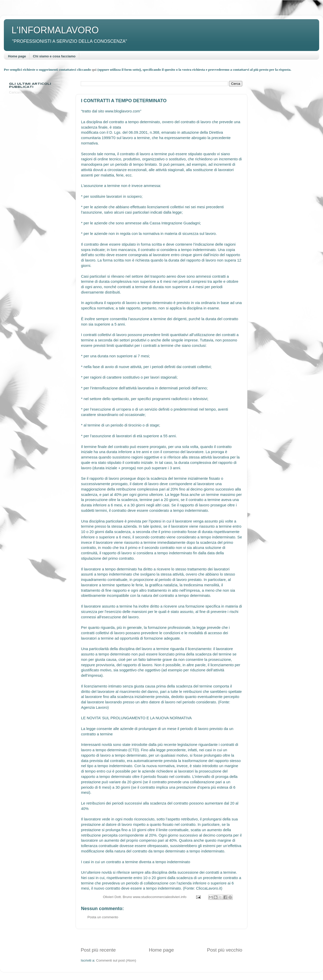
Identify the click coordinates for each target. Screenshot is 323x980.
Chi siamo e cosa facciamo (54, 56)
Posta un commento (103, 917)
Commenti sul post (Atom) (116, 960)
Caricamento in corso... (27, 92)
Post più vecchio (225, 950)
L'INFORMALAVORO (55, 30)
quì (95, 70)
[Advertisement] (161, 938)
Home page (17, 56)
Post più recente (98, 950)
